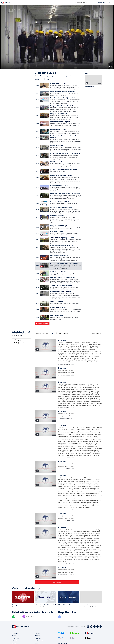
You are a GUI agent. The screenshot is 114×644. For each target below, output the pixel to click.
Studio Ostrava (39, 641)
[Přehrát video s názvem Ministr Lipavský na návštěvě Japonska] (57, 37)
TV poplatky (15, 638)
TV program (15, 633)
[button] (57, 37)
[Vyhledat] (52, 333)
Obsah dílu (38, 79)
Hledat (93, 3)
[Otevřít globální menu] (110, 3)
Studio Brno (38, 638)
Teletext (14, 641)
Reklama (37, 636)
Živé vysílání (15, 636)
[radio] (22, 340)
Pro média (38, 633)
